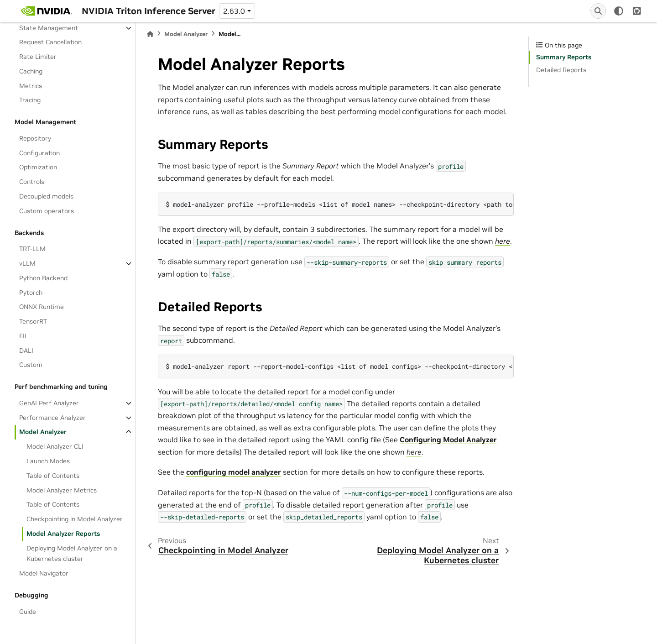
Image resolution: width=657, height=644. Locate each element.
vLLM (27, 263)
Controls (32, 182)
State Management (49, 28)
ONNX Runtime (42, 307)
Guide (28, 612)
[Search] (598, 11)
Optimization (38, 167)
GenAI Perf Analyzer (49, 403)
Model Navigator (44, 573)
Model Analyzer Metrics (62, 490)
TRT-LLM (32, 249)
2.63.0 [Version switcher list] (234, 11)
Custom (31, 365)
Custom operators (47, 211)
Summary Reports (564, 57)
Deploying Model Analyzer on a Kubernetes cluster (72, 554)
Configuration (39, 153)
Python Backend (43, 278)
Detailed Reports (561, 70)
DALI (26, 351)
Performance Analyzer (52, 418)
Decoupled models (46, 196)
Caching (31, 71)
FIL (24, 336)
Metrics (31, 86)
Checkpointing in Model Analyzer (75, 519)
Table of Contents (53, 476)
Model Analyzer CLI (55, 446)
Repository (35, 138)
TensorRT (33, 321)
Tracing (30, 100)
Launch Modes (48, 461)
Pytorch (31, 293)
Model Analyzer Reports (63, 534)
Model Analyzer (43, 432)
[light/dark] (619, 11)
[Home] (150, 34)
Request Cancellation (50, 42)
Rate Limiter (38, 57)
